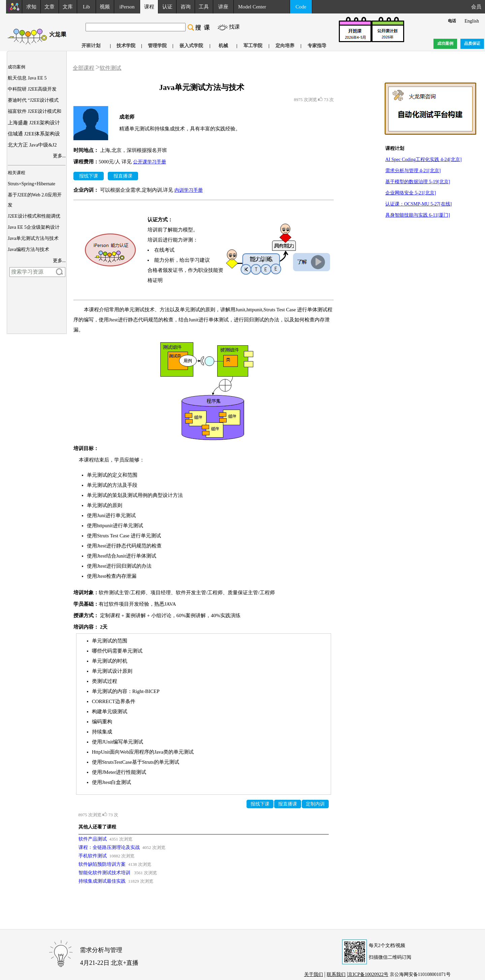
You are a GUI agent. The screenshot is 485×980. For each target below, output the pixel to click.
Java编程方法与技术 (28, 249)
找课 (234, 27)
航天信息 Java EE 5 (27, 78)
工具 (204, 7)
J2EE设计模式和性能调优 (34, 216)
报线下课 (89, 176)
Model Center (252, 7)
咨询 (186, 7)
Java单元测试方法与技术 (33, 238)
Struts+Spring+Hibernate (31, 184)
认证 (167, 7)
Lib (86, 7)
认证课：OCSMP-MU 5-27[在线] (418, 204)
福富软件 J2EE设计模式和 (35, 111)
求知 (31, 7)
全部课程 (84, 68)
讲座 (223, 7)
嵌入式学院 (191, 46)
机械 (223, 46)
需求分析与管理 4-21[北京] (413, 171)
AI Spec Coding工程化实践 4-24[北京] (424, 160)
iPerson (127, 7)
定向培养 (285, 46)
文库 (68, 7)
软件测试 (110, 68)
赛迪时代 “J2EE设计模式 (33, 100)
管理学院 (157, 46)
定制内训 (315, 804)
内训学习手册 (189, 190)
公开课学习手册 (150, 162)
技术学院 (126, 46)
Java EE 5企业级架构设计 (34, 227)
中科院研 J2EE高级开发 (32, 89)
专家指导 (317, 46)
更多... (59, 156)
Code (301, 7)
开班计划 (91, 46)
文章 (50, 7)
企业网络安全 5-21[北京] (411, 193)
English (472, 21)
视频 (105, 7)
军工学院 (253, 46)
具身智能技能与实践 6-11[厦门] (418, 215)
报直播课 (123, 176)
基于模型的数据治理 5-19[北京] (418, 182)
